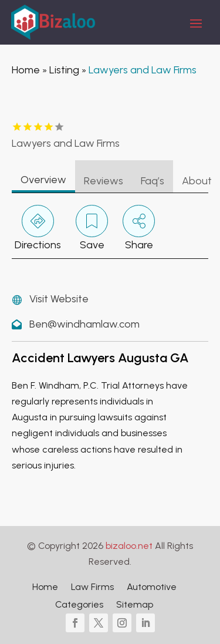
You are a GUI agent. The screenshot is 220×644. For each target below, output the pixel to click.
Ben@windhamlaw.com (84, 324)
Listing (64, 70)
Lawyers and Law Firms (143, 70)
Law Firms (92, 588)
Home (26, 70)
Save (92, 228)
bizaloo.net (129, 546)
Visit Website (59, 299)
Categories (79, 605)
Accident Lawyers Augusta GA (100, 358)
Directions (38, 228)
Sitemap (135, 605)
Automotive (152, 588)
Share (139, 228)
